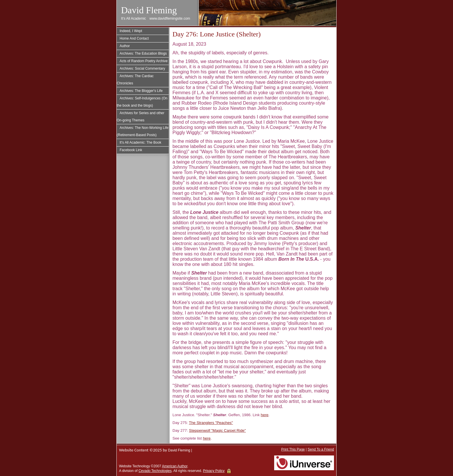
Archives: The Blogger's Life (141, 91)
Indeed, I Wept (131, 31)
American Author (175, 466)
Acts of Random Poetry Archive (144, 61)
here (265, 415)
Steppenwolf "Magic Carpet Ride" (217, 430)
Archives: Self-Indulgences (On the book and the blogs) (142, 102)
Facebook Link (131, 150)
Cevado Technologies (155, 471)
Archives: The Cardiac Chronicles (135, 80)
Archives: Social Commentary (142, 68)
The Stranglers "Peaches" (211, 423)
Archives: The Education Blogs (143, 53)
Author (125, 46)
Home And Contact (134, 38)
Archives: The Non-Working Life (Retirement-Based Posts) (143, 131)
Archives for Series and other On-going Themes (141, 117)
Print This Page (293, 449)
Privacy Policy (214, 471)
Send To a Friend (321, 449)
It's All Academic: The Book (140, 142)
